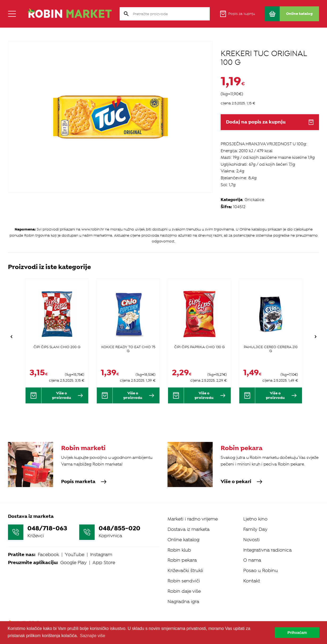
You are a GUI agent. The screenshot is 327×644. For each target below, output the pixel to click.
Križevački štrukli (185, 570)
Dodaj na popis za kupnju (270, 122)
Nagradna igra (183, 602)
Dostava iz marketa (188, 529)
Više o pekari (242, 482)
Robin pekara (182, 560)
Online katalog (183, 540)
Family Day (255, 529)
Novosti (251, 540)
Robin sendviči (184, 581)
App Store (104, 562)
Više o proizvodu (68, 395)
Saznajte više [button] (93, 636)
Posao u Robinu (261, 570)
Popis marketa (84, 482)
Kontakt (252, 581)
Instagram (101, 555)
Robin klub (179, 550)
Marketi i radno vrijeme (193, 519)
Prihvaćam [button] (297, 633)
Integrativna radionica (267, 550)
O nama (252, 560)
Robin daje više (184, 591)
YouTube (75, 555)
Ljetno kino (255, 519)
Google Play (74, 562)
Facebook (48, 555)
